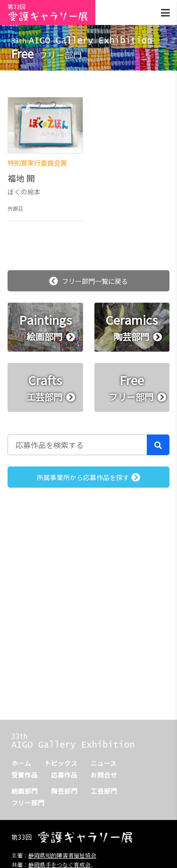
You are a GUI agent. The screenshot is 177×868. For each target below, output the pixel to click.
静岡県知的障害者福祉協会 (62, 855)
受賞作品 (25, 775)
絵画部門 (25, 791)
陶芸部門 (64, 791)
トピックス (61, 763)
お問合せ (104, 775)
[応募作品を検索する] (77, 445)
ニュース (104, 763)
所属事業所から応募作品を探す (88, 477)
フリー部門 (28, 803)
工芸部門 (104, 791)
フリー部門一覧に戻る (88, 281)
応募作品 (64, 775)
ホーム (21, 763)
